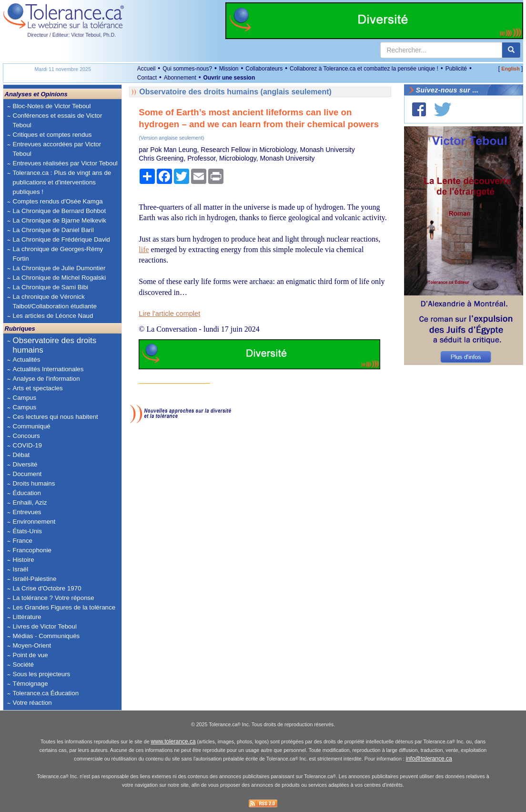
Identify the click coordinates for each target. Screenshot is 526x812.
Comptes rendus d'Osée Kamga (58, 201)
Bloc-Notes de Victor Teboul (52, 106)
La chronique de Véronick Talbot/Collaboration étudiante (55, 301)
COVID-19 (27, 445)
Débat (21, 455)
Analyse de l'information (46, 379)
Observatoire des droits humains (55, 345)
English (510, 69)
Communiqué (32, 426)
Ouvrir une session (229, 78)
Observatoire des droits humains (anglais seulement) (235, 92)
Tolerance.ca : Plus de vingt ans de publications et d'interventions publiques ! (62, 182)
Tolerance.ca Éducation (46, 693)
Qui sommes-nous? (187, 69)
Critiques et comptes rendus (52, 135)
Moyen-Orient (32, 645)
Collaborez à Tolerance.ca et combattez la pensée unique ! (364, 69)
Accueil (147, 69)
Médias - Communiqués (46, 636)
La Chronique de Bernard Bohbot (60, 211)
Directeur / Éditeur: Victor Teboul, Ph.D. (72, 35)
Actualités (27, 360)
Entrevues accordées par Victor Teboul (57, 149)
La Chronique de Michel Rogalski (60, 278)
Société (23, 665)
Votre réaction (32, 703)
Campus (25, 398)
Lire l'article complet (169, 314)
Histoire (24, 560)
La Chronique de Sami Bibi (51, 287)
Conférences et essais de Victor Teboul (58, 120)
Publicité (456, 69)
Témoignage (30, 684)
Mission (229, 69)
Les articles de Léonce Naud (53, 316)
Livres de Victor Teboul (45, 626)
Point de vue (30, 655)
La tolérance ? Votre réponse (54, 598)
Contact (147, 78)
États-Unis (27, 531)
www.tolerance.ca (173, 741)
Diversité (25, 464)
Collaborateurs (264, 69)
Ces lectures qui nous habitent (56, 417)
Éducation (27, 493)
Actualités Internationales (48, 369)
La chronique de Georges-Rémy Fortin (58, 254)
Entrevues (27, 512)
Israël (21, 569)
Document (27, 474)
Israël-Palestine (35, 579)
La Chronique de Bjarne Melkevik (60, 220)
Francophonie (32, 550)
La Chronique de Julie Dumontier (59, 268)
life (144, 249)
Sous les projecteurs (42, 674)
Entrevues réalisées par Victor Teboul (65, 163)
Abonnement (180, 78)
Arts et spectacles (38, 388)
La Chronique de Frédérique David (62, 239)
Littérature (27, 617)
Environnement (34, 522)
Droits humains (34, 483)
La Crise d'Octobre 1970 (47, 588)
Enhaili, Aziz (30, 502)
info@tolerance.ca (429, 759)
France (23, 541)
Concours (26, 436)
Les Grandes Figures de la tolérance (64, 607)
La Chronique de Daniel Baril (53, 230)
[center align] (511, 50)
